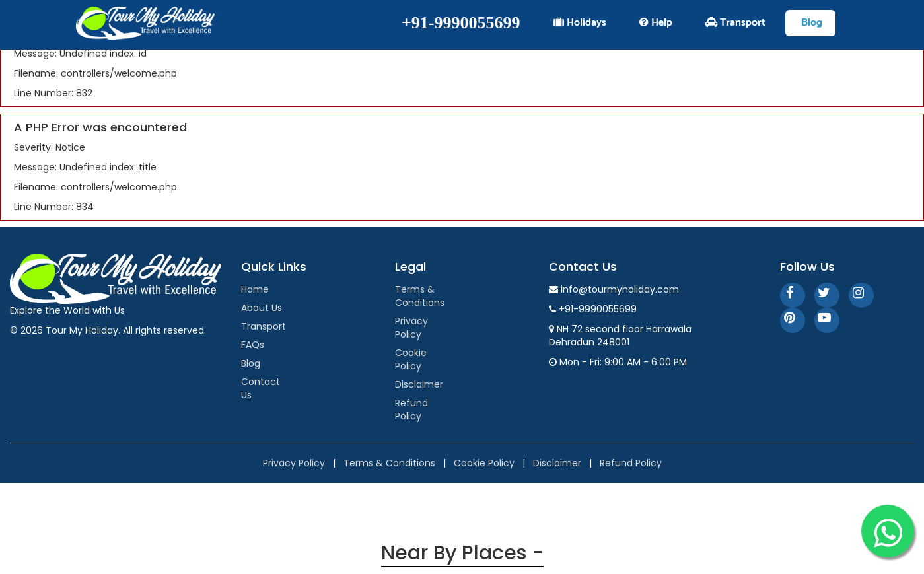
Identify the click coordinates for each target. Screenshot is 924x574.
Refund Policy (411, 410)
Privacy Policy (411, 328)
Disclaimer (419, 384)
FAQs (253, 345)
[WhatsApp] (888, 531)
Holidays (580, 23)
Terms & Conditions (420, 296)
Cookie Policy (411, 359)
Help (656, 23)
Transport (264, 326)
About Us (262, 308)
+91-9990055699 (461, 23)
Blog (251, 363)
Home (255, 289)
